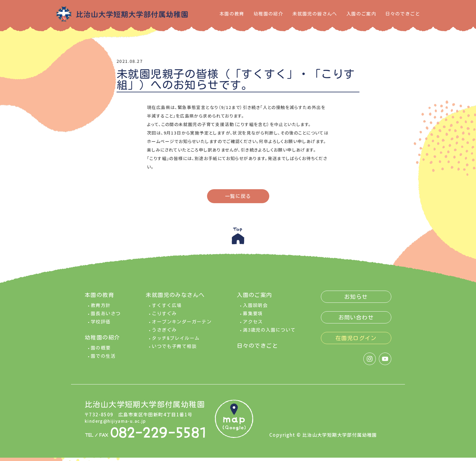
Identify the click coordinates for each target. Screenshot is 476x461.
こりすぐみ (164, 317)
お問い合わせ (356, 321)
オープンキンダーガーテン (182, 325)
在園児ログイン (356, 341)
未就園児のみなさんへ (175, 298)
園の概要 (101, 351)
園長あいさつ (106, 317)
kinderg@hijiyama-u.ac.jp (118, 424)
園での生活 (103, 359)
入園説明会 (255, 309)
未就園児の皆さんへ (315, 14)
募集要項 (253, 317)
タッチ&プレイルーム (176, 341)
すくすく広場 (167, 309)
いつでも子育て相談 (174, 350)
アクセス (253, 325)
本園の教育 (232, 14)
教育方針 (101, 309)
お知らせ (356, 300)
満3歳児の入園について (269, 333)
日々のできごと (403, 14)
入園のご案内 (361, 14)
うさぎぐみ (164, 333)
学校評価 (101, 325)
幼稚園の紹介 (268, 14)
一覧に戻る (238, 196)
